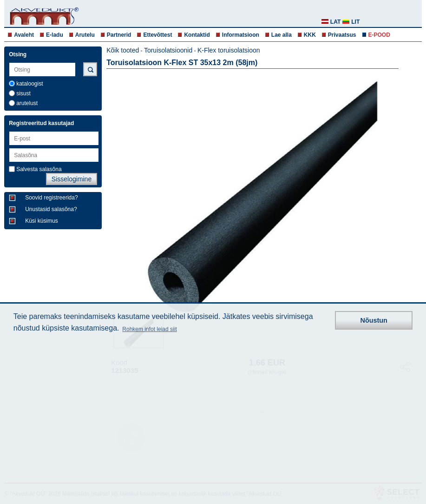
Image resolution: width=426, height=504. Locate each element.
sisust (23, 93)
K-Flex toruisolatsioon (229, 50)
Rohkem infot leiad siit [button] (149, 329)
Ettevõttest (157, 35)
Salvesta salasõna (39, 169)
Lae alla (282, 35)
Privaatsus (342, 35)
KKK (310, 35)
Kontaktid (197, 35)
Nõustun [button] (374, 320)
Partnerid (119, 35)
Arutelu (85, 35)
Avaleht (24, 35)
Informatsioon (241, 35)
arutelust (27, 103)
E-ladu (55, 35)
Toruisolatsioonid (168, 50)
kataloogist (29, 84)
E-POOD (379, 35)
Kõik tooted (123, 50)
